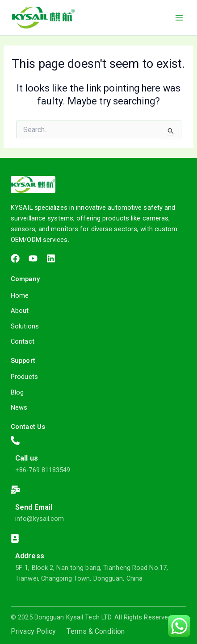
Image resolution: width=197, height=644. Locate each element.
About (20, 311)
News (19, 407)
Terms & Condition (96, 632)
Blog (17, 392)
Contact (23, 341)
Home (20, 295)
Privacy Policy (33, 632)
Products (24, 377)
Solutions (25, 326)
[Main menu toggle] (179, 17)
